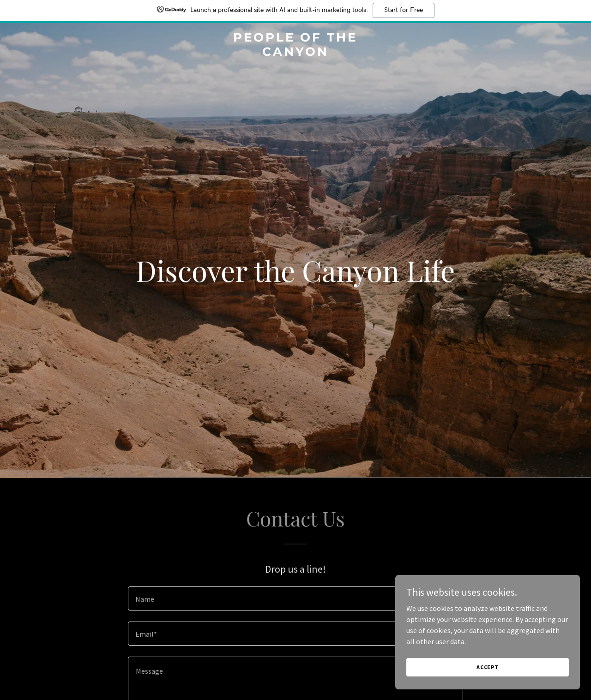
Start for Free (404, 10)
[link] (296, 53)
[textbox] (295, 598)
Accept (488, 667)
